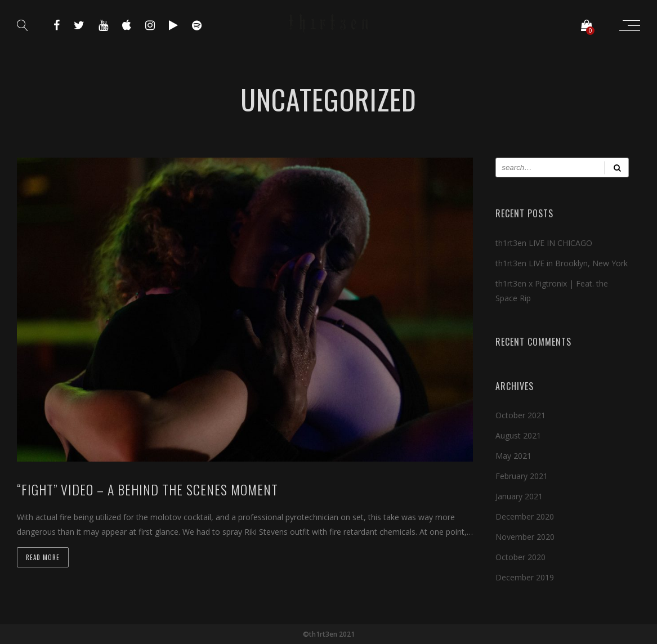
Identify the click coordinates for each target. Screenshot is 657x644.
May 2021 (513, 456)
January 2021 (519, 496)
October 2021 (520, 415)
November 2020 (525, 537)
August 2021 (518, 435)
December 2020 (525, 516)
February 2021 (522, 476)
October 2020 (520, 557)
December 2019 (525, 577)
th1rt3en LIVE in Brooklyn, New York (562, 263)
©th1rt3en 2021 (329, 634)
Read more (43, 557)
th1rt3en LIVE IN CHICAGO (544, 243)
